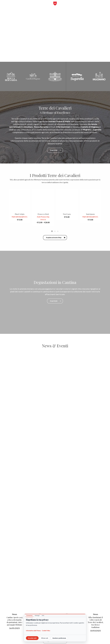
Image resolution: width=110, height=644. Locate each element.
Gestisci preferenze (59, 638)
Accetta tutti (32, 638)
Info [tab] (43, 616)
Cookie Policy (46, 630)
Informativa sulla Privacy (33, 630)
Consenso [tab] (29, 616)
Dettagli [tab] (37, 616)
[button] (100, 5)
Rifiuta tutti (45, 638)
